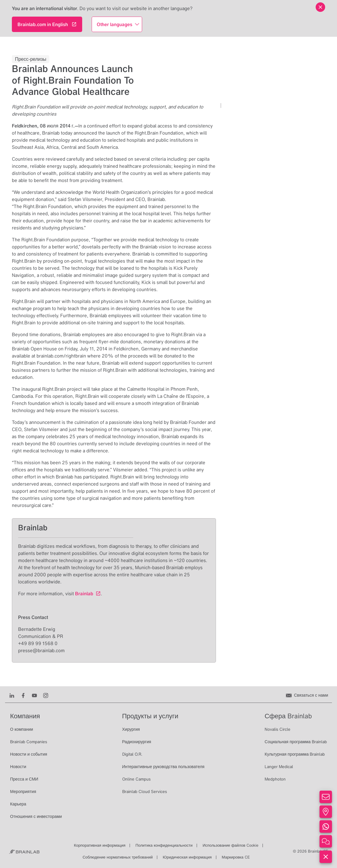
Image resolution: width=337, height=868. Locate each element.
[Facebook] (23, 695)
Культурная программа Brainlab (295, 754)
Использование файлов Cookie (231, 845)
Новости (18, 767)
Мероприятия (23, 792)
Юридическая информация (187, 857)
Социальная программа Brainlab (296, 742)
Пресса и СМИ (24, 779)
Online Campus (136, 779)
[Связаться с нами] (307, 695)
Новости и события (29, 754)
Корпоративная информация (100, 845)
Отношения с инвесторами (36, 816)
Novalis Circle (278, 729)
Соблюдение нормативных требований (117, 857)
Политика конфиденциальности (164, 845)
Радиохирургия (137, 742)
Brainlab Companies (29, 742)
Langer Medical (279, 767)
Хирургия (131, 729)
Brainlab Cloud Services (145, 792)
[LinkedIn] (12, 695)
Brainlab (84, 593)
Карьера (18, 804)
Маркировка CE (236, 857)
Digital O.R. (132, 754)
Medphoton (275, 779)
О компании (22, 729)
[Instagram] (46, 695)
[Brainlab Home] (24, 851)
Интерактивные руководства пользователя (163, 767)
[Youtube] (34, 695)
